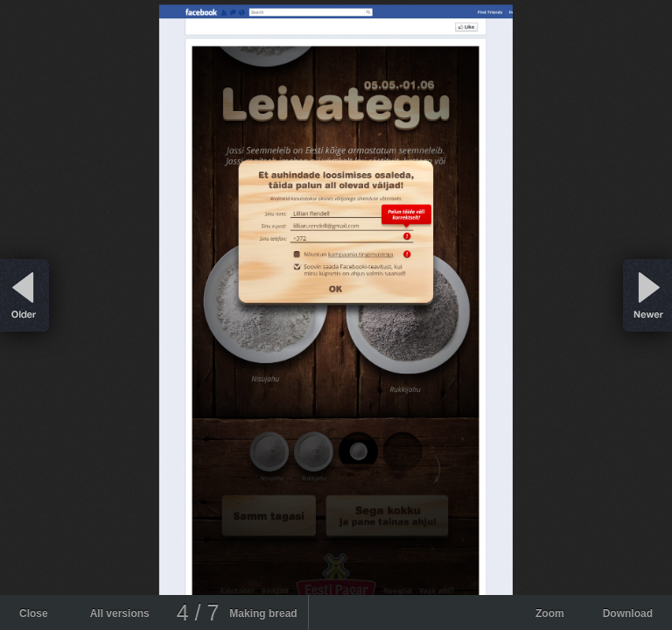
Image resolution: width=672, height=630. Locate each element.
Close (34, 613)
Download (628, 613)
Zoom (550, 613)
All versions (120, 613)
